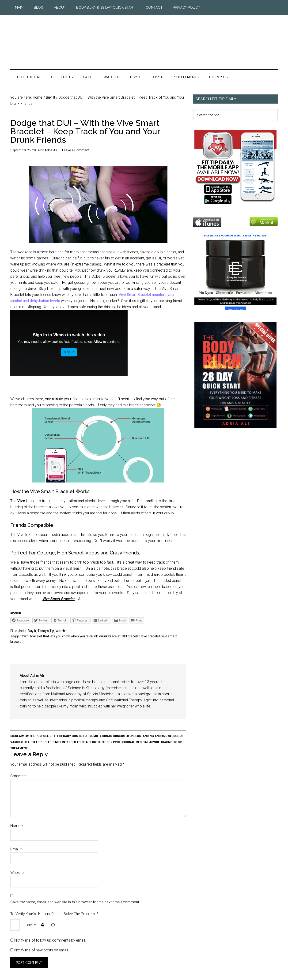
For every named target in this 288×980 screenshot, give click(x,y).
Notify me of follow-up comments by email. (50, 940)
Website (17, 873)
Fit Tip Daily (144, 38)
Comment (19, 776)
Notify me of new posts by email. (42, 950)
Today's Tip (46, 631)
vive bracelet (151, 636)
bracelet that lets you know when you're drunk (64, 636)
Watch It (62, 631)
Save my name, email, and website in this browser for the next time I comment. (75, 902)
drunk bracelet (110, 636)
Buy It (32, 631)
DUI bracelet (131, 636)
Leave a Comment (76, 150)
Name (17, 826)
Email (16, 849)
